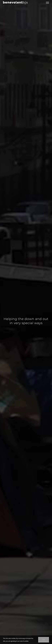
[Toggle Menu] (47, 3)
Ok (44, 640)
